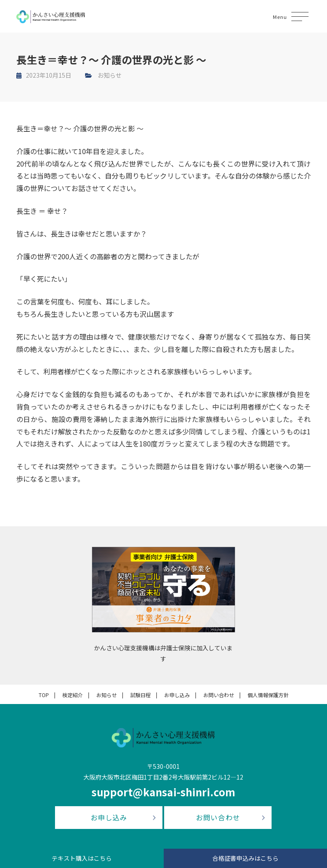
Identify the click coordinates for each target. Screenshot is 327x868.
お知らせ (110, 75)
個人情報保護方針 (268, 695)
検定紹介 (73, 695)
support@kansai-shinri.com (163, 792)
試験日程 (141, 695)
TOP (44, 695)
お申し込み (177, 695)
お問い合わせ (219, 695)
